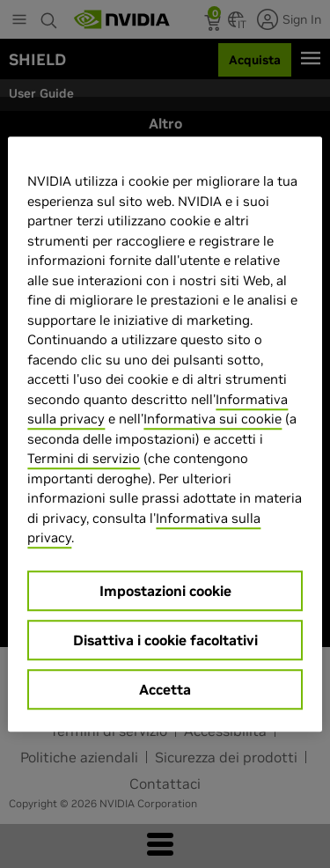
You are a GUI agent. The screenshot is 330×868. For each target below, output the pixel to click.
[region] (165, 434)
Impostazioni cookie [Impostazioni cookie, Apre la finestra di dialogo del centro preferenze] (165, 591)
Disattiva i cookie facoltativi (165, 640)
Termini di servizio (84, 458)
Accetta (165, 689)
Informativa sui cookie (213, 419)
